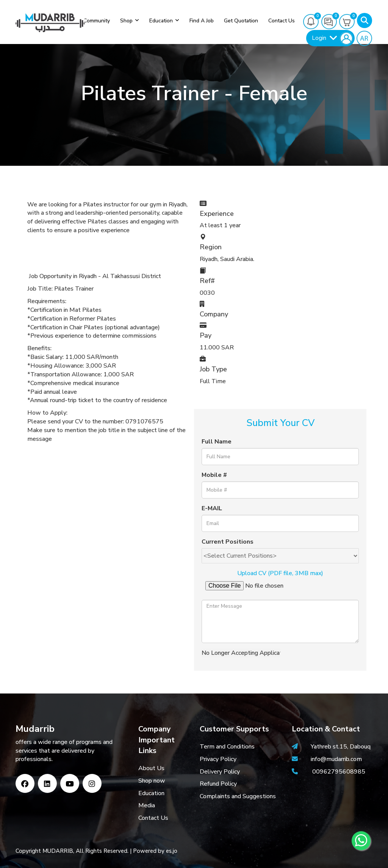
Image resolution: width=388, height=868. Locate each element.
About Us (151, 768)
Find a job (202, 21)
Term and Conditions (227, 747)
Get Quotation (241, 21)
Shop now (152, 781)
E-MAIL (212, 508)
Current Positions (228, 542)
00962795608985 (339, 772)
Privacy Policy (218, 759)
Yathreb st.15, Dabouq (341, 747)
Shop (126, 21)
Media (147, 805)
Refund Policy (218, 784)
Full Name (217, 442)
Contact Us (153, 818)
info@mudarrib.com (336, 759)
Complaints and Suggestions (238, 796)
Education (161, 21)
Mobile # (214, 475)
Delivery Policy (220, 772)
